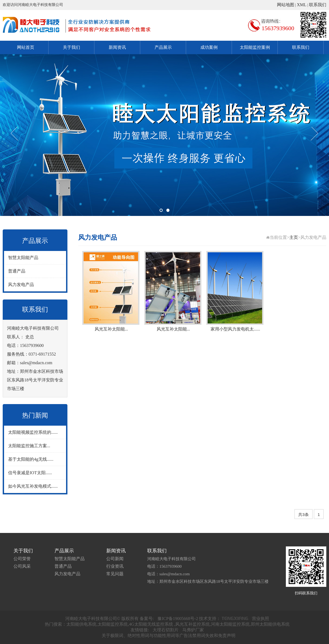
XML (302, 5)
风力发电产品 (21, 285)
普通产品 (17, 271)
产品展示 (163, 47)
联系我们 (318, 5)
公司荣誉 (22, 559)
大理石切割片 (166, 630)
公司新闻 (115, 559)
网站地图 (286, 5)
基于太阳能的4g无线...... (31, 459)
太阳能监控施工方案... (29, 446)
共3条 (303, 514)
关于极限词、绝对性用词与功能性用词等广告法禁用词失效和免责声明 (169, 636)
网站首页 (26, 47)
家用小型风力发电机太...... (235, 329)
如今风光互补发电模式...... (33, 486)
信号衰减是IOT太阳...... (30, 473)
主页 (294, 237)
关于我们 (71, 47)
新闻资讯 (117, 47)
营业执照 (261, 619)
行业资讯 (115, 566)
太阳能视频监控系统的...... (33, 432)
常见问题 (115, 574)
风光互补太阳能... (111, 329)
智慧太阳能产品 (23, 258)
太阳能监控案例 (255, 47)
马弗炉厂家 (193, 630)
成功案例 (209, 47)
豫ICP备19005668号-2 (178, 619)
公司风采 (22, 566)
